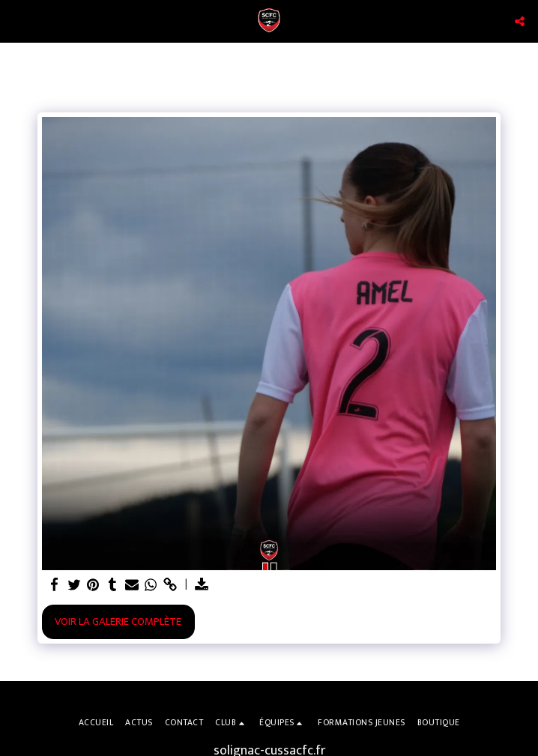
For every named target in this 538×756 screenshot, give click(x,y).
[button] (16, 21)
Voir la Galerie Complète (118, 622)
